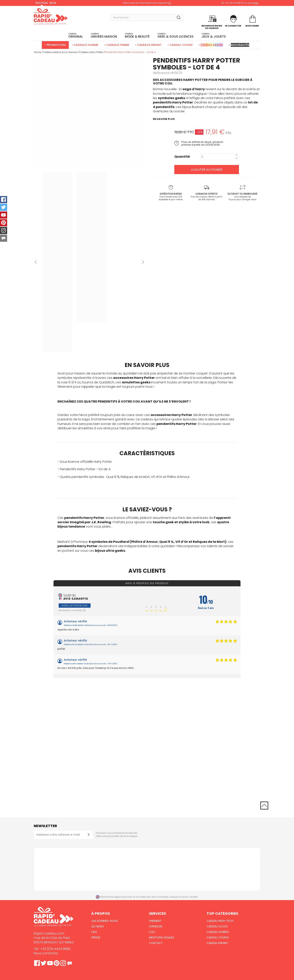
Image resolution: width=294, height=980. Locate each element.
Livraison (156, 926)
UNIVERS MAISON (104, 36)
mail (256, 3)
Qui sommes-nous (105, 921)
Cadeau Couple (181, 45)
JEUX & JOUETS (214, 36)
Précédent (36, 262)
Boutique (42, 3)
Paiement (155, 921)
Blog (53, 3)
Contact (156, 943)
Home (38, 52)
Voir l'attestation (75, 605)
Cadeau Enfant (217, 943)
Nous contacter (46, 953)
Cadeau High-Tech (220, 921)
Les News (98, 926)
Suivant (143, 262)
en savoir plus (164, 119)
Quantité (182, 157)
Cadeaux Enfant (149, 45)
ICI (170, 3)
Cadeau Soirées (218, 932)
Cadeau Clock (217, 926)
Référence (161, 73)
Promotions (56, 45)
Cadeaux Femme (118, 45)
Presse (96, 937)
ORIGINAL (76, 36)
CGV (152, 932)
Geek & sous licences (176, 36)
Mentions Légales (162, 937)
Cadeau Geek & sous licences (60, 52)
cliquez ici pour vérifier (184, 897)
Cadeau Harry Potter (91, 52)
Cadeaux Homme (86, 45)
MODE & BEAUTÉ (137, 36)
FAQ (94, 932)
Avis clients (147, 571)
